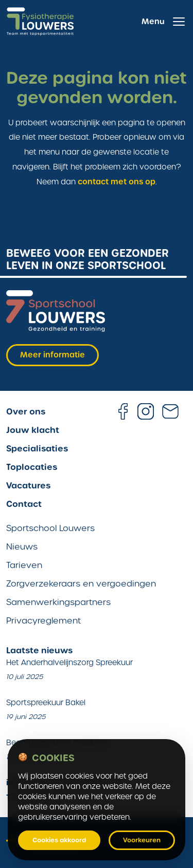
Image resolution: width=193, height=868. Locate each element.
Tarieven (24, 565)
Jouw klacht (33, 430)
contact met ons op (117, 182)
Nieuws (22, 547)
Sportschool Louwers (50, 528)
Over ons (26, 411)
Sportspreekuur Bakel (46, 703)
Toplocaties (32, 467)
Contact (24, 504)
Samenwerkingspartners (58, 602)
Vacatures (28, 485)
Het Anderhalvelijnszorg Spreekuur (69, 663)
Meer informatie (52, 355)
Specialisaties (37, 448)
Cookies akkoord (59, 840)
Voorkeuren (142, 840)
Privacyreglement (43, 621)
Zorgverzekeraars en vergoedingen (81, 584)
